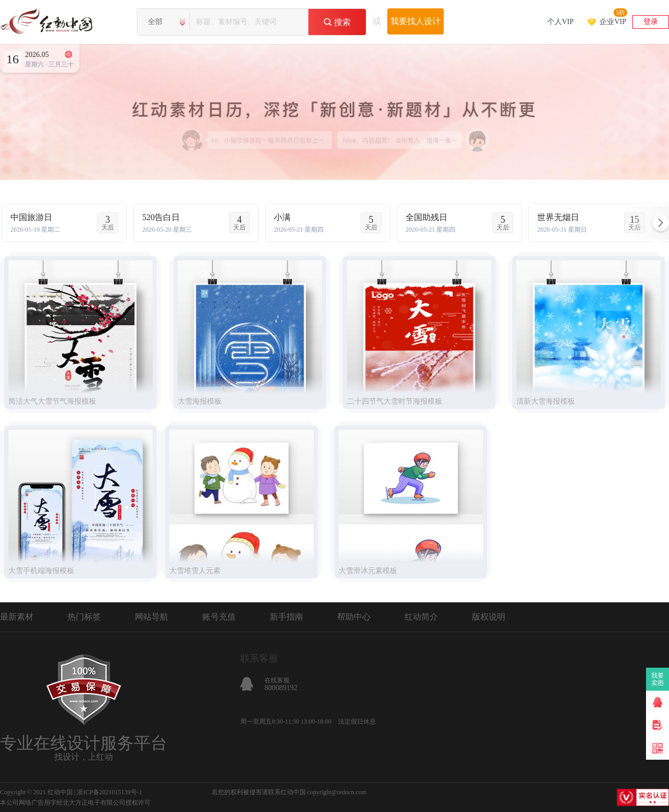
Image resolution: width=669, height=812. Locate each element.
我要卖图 (658, 679)
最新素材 (17, 617)
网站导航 (152, 617)
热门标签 (84, 617)
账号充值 (219, 617)
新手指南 (286, 617)
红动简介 (421, 617)
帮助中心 (354, 617)
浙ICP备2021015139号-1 (109, 792)
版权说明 (489, 617)
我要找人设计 (416, 21)
